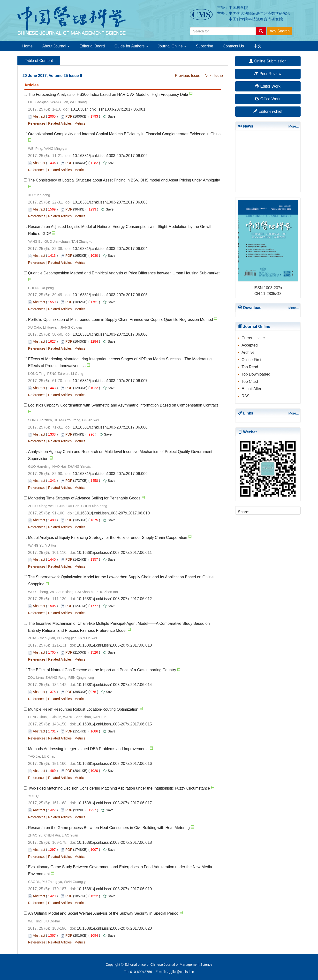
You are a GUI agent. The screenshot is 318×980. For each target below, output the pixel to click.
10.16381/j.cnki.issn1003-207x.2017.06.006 (110, 334)
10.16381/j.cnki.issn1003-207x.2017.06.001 (108, 109)
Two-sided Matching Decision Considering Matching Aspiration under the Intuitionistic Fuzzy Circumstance (119, 788)
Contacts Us (233, 46)
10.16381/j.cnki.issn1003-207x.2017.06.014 (114, 685)
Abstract (39, 116)
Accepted (250, 345)
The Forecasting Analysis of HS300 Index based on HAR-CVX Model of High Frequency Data (108, 94)
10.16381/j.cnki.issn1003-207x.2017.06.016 (114, 764)
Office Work (268, 99)
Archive (248, 352)
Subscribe (204, 46)
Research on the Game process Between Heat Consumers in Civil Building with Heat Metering (109, 828)
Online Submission (268, 61)
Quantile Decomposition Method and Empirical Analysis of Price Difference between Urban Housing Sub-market (124, 273)
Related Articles (60, 123)
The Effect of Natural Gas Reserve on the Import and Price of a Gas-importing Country (102, 670)
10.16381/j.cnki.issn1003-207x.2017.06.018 (114, 842)
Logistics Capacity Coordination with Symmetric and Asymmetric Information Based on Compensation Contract (123, 405)
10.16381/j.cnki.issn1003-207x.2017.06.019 (114, 889)
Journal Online (172, 46)
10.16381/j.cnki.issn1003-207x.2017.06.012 (114, 599)
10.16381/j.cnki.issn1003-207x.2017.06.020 (114, 928)
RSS (246, 396)
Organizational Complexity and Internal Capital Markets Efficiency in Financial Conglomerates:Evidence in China (124, 134)
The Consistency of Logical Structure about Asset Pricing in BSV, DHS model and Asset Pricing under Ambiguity (124, 180)
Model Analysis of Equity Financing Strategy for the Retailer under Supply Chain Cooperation (108, 538)
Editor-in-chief (268, 111)
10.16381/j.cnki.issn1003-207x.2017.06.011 (114, 553)
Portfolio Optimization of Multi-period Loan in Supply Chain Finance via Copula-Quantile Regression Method (121, 320)
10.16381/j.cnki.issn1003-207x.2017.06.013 (114, 645)
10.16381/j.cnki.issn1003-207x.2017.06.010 (112, 513)
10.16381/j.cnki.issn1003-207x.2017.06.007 (110, 381)
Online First (251, 360)
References (37, 123)
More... (294, 126)
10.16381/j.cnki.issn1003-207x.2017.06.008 (110, 427)
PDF (69, 116)
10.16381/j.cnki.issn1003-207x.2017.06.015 (114, 724)
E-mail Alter (251, 389)
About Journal (56, 46)
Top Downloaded (256, 374)
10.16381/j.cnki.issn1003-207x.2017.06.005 (110, 295)
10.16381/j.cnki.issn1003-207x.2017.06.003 (110, 202)
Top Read (250, 367)
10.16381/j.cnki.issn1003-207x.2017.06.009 (110, 474)
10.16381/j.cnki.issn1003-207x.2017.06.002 (110, 156)
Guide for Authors (131, 46)
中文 (257, 46)
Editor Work (268, 86)
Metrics (80, 123)
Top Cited (250, 381)
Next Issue (214, 76)
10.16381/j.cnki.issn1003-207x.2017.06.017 (114, 803)
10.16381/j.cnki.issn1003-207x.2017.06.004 (110, 249)
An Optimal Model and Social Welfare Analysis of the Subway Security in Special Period (103, 913)
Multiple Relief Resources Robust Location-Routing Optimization (83, 709)
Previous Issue (188, 76)
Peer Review (268, 74)
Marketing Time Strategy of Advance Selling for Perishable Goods (84, 498)
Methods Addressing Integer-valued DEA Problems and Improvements (88, 749)
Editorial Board (92, 46)
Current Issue (253, 338)
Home (27, 46)
